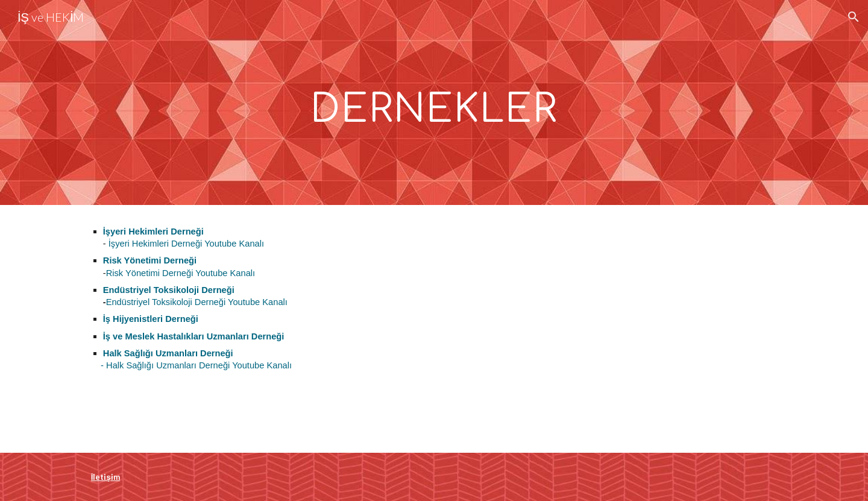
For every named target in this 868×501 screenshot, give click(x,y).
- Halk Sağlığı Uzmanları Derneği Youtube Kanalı (191, 365)
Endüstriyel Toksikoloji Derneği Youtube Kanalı (197, 302)
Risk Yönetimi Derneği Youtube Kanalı (181, 273)
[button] (854, 17)
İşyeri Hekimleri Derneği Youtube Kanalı (186, 244)
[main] (434, 103)
